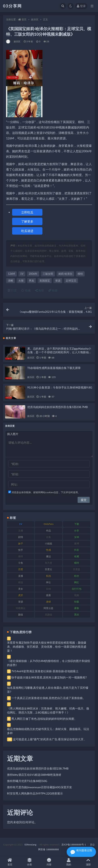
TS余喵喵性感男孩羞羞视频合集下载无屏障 (54, 368)
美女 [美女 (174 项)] (21, 589)
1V (22, 274)
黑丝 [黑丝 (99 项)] (77, 615)
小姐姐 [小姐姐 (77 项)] (48, 543)
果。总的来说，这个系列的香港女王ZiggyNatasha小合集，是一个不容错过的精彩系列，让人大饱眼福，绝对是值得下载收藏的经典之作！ (59, 352)
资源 (58, 281)
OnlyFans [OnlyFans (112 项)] (49, 524)
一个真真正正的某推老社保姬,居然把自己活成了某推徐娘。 (48, 698)
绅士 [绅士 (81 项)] (48, 582)
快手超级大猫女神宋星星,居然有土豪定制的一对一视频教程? (49, 677)
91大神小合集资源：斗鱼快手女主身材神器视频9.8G (60, 387)
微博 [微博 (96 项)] (77, 543)
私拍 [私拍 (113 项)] (48, 576)
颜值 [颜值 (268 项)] (21, 615)
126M (11, 274)
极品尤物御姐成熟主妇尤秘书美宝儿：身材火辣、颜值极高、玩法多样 (48, 731)
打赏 (12, 290)
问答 (49, 862)
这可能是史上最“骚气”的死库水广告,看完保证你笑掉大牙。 (50, 739)
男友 (32, 281)
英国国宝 (45, 281)
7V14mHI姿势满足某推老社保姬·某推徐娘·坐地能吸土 (45, 671)
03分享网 (12, 6)
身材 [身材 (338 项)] (48, 602)
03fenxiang (30, 845)
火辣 (21, 281)
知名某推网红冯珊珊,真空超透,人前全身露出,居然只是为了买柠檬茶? (48, 690)
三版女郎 (48, 274)
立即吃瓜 (27, 212)
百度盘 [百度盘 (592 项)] (77, 569)
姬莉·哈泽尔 (65, 274)
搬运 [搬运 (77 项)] (48, 556)
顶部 (88, 862)
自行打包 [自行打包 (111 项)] (77, 589)
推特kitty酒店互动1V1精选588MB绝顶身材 (34, 775)
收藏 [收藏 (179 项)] (77, 556)
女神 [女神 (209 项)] (77, 537)
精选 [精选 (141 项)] (21, 582)
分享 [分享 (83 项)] (77, 531)
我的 (69, 862)
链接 (53, 290)
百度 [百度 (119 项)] (21, 569)
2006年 (33, 274)
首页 (24, 19)
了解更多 (27, 221)
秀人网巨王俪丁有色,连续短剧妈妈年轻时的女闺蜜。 (44, 719)
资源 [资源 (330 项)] (21, 602)
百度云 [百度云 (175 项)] (48, 569)
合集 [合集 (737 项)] (48, 537)
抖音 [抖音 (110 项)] (77, 550)
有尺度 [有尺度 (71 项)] (48, 563)
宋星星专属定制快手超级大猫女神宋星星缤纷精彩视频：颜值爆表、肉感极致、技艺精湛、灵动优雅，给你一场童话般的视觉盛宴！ (47, 647)
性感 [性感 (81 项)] (48, 550)
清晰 (11, 281)
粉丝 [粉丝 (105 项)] (77, 576)
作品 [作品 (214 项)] (48, 531)
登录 (81, 6)
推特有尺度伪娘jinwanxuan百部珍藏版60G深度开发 (40, 787)
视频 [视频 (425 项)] (77, 595)
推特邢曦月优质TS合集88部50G (27, 781)
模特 (80, 274)
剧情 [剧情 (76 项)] (21, 537)
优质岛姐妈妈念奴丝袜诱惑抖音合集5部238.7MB (57, 407)
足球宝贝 (71, 281)
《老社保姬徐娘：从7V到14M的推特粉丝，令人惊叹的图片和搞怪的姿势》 (49, 663)
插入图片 (13, 434)
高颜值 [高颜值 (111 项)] (48, 615)
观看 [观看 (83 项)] (48, 595)
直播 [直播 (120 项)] (21, 576)
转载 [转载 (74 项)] (77, 602)
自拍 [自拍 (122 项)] (48, 589)
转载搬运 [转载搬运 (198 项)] (21, 608)
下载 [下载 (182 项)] (77, 524)
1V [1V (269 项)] (21, 524)
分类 (29, 862)
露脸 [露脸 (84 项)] (77, 608)
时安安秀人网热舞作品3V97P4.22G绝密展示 (35, 793)
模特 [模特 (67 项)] (77, 563)
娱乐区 (35, 19)
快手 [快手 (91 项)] (21, 550)
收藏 (26, 290)
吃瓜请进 (27, 231)
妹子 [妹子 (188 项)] (21, 543)
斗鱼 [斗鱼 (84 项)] (21, 563)
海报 (40, 290)
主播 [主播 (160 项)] (21, 531)
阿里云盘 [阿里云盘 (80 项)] (48, 608)
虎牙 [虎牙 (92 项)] (21, 595)
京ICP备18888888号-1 (74, 845)
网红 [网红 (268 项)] (77, 582)
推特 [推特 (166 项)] (21, 556)
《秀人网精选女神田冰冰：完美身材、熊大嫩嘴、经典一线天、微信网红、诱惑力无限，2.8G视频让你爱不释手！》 (48, 710)
